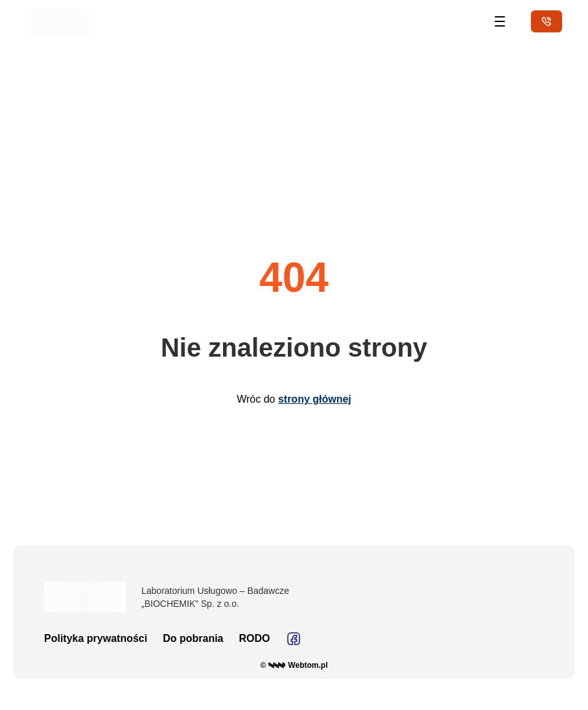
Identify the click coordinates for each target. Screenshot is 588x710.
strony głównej (315, 399)
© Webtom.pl (294, 665)
